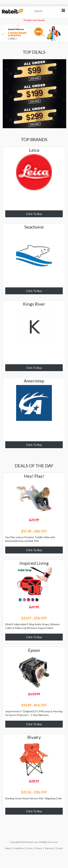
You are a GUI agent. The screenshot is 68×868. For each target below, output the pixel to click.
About (8, 848)
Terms (29, 848)
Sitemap (49, 848)
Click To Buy (34, 214)
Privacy (39, 848)
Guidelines (19, 848)
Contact (59, 848)
